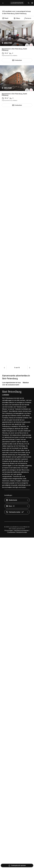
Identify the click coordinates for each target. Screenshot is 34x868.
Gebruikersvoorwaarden (21, 861)
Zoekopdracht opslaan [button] (17, 865)
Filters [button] (17, 18)
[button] (32, 3)
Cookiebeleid (11, 863)
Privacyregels (9, 861)
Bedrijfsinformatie (22, 863)
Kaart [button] (5, 18)
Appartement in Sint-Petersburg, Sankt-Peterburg (15, 50)
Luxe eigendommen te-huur (12, 713)
